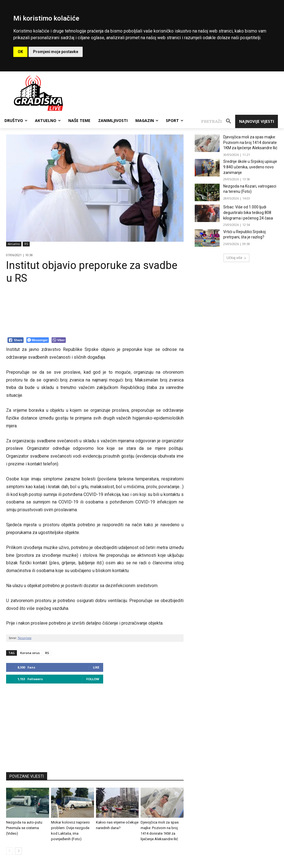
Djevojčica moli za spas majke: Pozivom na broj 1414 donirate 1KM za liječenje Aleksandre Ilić (250, 142)
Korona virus (30, 653)
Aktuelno (14, 244)
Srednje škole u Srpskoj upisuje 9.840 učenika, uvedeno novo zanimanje (250, 167)
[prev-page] (10, 851)
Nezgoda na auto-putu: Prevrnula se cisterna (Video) (25, 828)
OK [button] (20, 52)
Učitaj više (236, 258)
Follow (93, 679)
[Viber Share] (59, 340)
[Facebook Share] (16, 340)
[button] (218, 121)
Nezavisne (25, 638)
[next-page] (18, 851)
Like (96, 667)
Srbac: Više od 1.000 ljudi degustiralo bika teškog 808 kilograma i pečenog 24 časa (248, 212)
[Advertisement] (95, 725)
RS (26, 244)
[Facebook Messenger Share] (38, 340)
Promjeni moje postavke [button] (56, 52)
